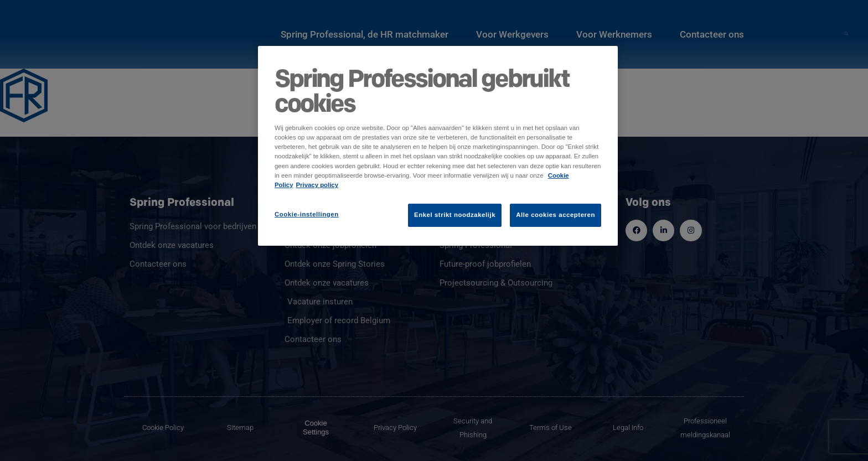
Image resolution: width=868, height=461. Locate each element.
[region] (438, 146)
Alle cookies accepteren (556, 215)
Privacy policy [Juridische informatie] (317, 185)
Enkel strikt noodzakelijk (455, 215)
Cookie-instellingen (307, 214)
